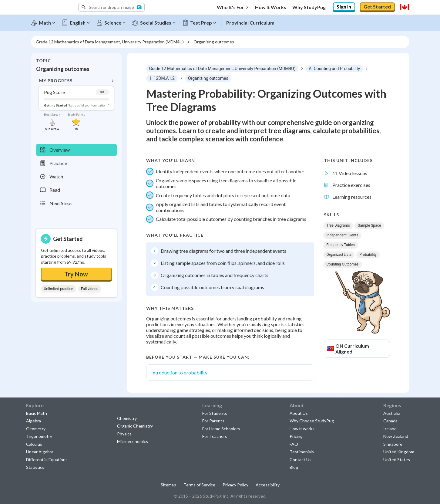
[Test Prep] (201, 22)
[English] (78, 22)
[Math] (45, 22)
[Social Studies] (156, 22)
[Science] (113, 22)
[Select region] (405, 7)
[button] (111, 7)
